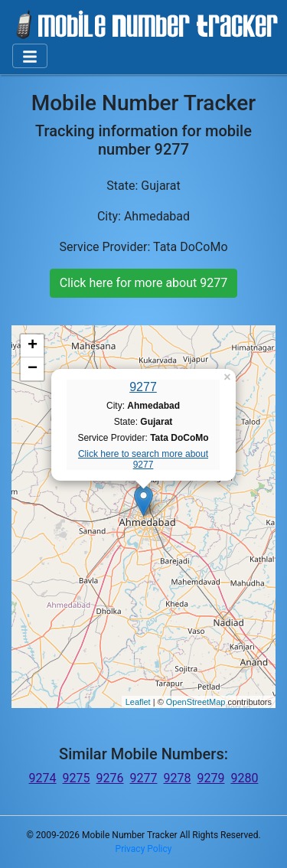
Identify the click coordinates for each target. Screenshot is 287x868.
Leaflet (138, 702)
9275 (77, 778)
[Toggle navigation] (30, 56)
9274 (43, 778)
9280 (244, 778)
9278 (177, 778)
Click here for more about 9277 (143, 283)
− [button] (33, 369)
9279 (210, 778)
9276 (110, 778)
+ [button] (33, 346)
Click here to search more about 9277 (143, 459)
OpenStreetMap (196, 702)
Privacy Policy (144, 849)
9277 (143, 387)
